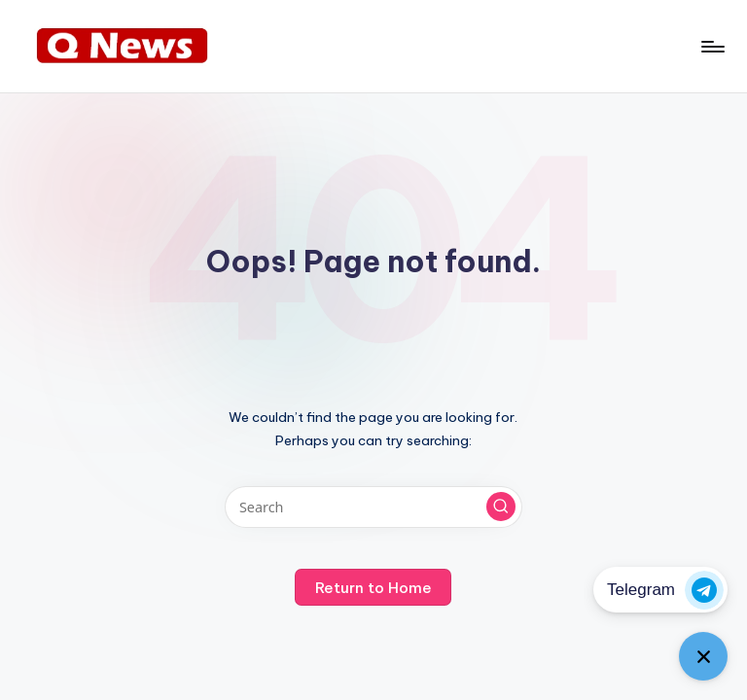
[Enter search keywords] (373, 507)
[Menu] (711, 47)
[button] (501, 507)
